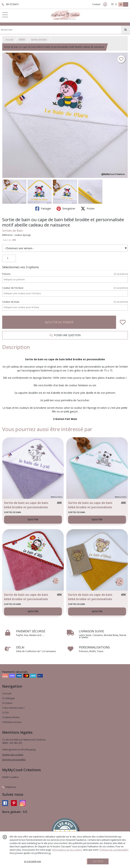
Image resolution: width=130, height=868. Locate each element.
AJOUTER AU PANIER (59, 322)
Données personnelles (14, 760)
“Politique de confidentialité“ (114, 850)
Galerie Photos (11, 717)
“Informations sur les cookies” (67, 850)
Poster (88, 209)
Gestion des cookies (13, 755)
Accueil (10, 40)
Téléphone (9, 787)
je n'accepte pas (33, 861)
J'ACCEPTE (98, 861)
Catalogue (9, 698)
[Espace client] (105, 4)
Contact (96, 4)
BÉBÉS (22, 40)
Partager (43, 209)
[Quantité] (9, 258)
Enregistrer (66, 209)
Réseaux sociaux (12, 722)
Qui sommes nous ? (13, 708)
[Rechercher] (126, 30)
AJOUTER (33, 519)
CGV (5, 713)
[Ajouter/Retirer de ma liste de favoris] (123, 322)
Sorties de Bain (39, 40)
